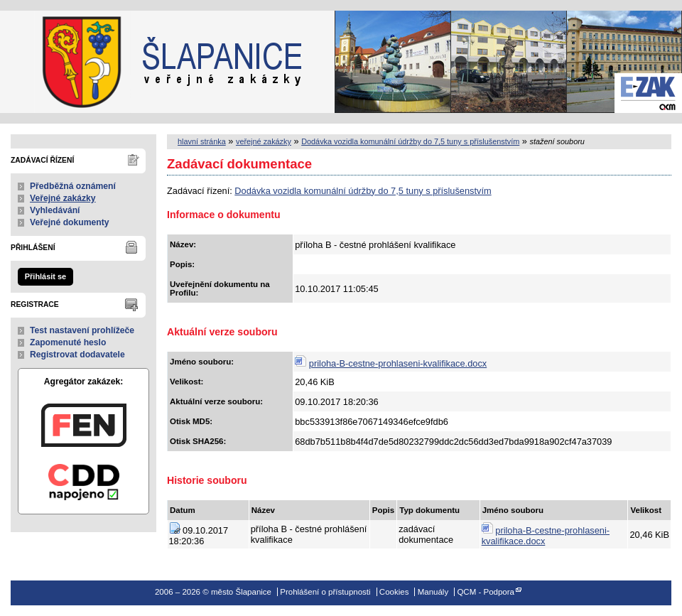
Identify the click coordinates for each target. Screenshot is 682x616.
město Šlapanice (71, 62)
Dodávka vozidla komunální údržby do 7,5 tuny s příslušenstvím (410, 141)
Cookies (394, 592)
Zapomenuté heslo (68, 342)
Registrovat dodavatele (77, 355)
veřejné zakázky (264, 141)
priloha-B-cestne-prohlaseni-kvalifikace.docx (398, 363)
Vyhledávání (55, 210)
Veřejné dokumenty (69, 222)
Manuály (433, 592)
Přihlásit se (45, 276)
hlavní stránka (202, 141)
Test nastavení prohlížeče (82, 330)
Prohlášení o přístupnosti (325, 592)
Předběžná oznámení (73, 186)
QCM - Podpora (486, 592)
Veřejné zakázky (63, 198)
